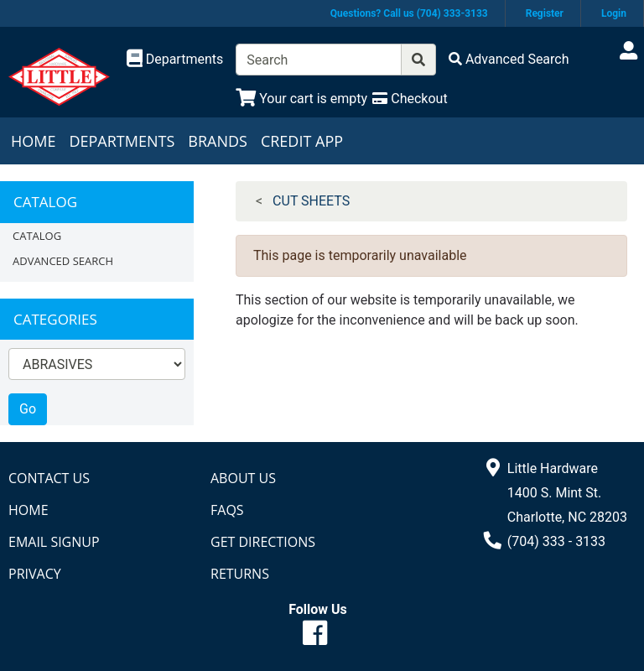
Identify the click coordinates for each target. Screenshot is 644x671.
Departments (122, 141)
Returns (240, 574)
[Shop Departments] (175, 60)
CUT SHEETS (311, 201)
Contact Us (49, 478)
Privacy (35, 574)
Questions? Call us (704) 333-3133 (409, 13)
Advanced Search (63, 261)
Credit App (302, 141)
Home (33, 141)
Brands (218, 141)
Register (545, 13)
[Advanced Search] (509, 59)
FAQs (227, 510)
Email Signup (54, 542)
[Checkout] (410, 99)
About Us (243, 478)
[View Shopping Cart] (301, 99)
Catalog (37, 236)
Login (614, 13)
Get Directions (263, 542)
